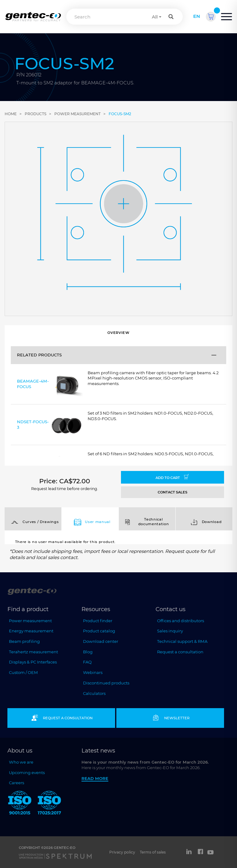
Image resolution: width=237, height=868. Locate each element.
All (155, 17)
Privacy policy (122, 852)
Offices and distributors (181, 621)
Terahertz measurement (33, 652)
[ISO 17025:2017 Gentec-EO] (49, 804)
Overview (118, 333)
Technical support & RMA (182, 641)
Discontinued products (106, 683)
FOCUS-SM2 (120, 114)
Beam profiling (24, 641)
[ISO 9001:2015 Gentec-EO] (20, 804)
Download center (101, 641)
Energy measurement (31, 631)
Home (11, 114)
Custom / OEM (23, 672)
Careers (17, 783)
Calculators (94, 693)
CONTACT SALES (173, 492)
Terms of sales (153, 852)
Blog (88, 652)
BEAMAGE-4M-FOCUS (50, 385)
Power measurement (77, 114)
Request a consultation (180, 652)
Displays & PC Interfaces (33, 662)
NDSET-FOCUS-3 (50, 426)
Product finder (98, 621)
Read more (95, 778)
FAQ (87, 662)
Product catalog (99, 631)
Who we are (21, 762)
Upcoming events (27, 773)
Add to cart (172, 477)
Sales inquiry (170, 631)
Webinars (93, 672)
